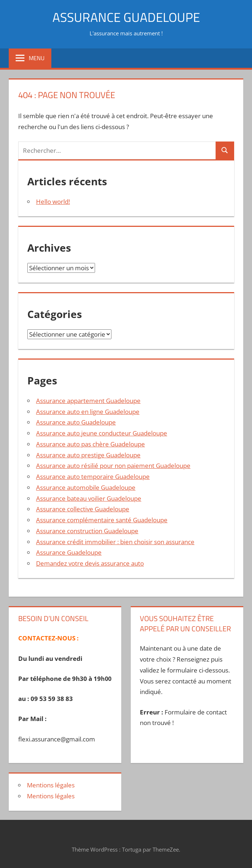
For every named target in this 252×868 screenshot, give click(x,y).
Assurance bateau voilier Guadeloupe (89, 498)
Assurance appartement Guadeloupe (88, 401)
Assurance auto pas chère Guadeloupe (90, 444)
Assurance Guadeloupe (69, 552)
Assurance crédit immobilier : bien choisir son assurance (115, 542)
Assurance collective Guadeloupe (83, 509)
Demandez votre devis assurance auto (90, 563)
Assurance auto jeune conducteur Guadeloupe (102, 433)
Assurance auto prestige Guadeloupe (88, 455)
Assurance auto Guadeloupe (76, 422)
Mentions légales (51, 785)
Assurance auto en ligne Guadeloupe (88, 412)
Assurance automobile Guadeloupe (86, 487)
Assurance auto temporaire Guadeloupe (93, 476)
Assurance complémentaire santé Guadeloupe (102, 520)
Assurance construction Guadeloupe (87, 531)
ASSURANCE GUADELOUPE (126, 17)
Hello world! (53, 201)
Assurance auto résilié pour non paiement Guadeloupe (113, 466)
